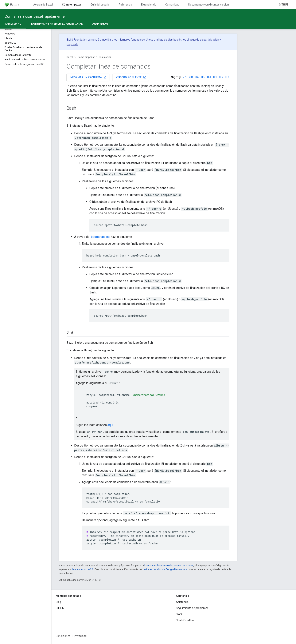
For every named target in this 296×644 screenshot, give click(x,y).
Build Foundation (77, 40)
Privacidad (80, 636)
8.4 (209, 77)
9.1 (185, 77)
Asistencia (182, 602)
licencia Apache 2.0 (83, 569)
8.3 (215, 77)
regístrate (72, 44)
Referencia (125, 5)
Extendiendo (149, 5)
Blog (58, 602)
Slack (179, 614)
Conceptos (100, 24)
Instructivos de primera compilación (57, 24)
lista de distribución (170, 40)
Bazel (70, 57)
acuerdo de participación (204, 40)
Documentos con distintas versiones (210, 5)
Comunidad (172, 5)
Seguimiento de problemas (192, 608)
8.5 (203, 77)
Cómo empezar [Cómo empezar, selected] (72, 5)
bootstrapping (100, 237)
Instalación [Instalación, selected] (13, 24)
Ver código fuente (131, 77)
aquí (110, 425)
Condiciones (63, 636)
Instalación (105, 57)
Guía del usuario (100, 5)
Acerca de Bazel (43, 5)
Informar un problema (88, 77)
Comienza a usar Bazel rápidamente (35, 16)
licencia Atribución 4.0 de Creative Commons (169, 565)
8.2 (221, 77)
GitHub (284, 5)
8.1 (227, 77)
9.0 (191, 77)
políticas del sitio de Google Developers (165, 569)
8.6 (197, 77)
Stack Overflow (185, 620)
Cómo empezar (86, 57)
